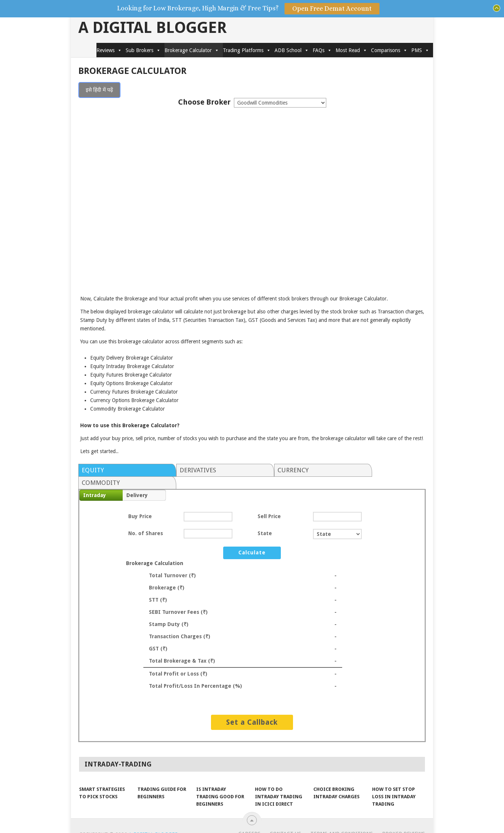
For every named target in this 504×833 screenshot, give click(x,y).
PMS (420, 50)
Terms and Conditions (342, 821)
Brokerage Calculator (192, 50)
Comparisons (389, 50)
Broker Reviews (403, 821)
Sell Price (269, 504)
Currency (271, 470)
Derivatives (187, 470)
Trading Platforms (247, 50)
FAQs (322, 50)
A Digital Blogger (153, 28)
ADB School (292, 50)
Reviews (109, 50)
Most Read (351, 50)
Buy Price (140, 504)
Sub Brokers (143, 50)
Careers (249, 821)
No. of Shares (146, 521)
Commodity (361, 470)
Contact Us (285, 821)
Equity (93, 470)
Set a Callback (252, 710)
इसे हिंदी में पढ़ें (99, 90)
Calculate (252, 540)
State (265, 521)
